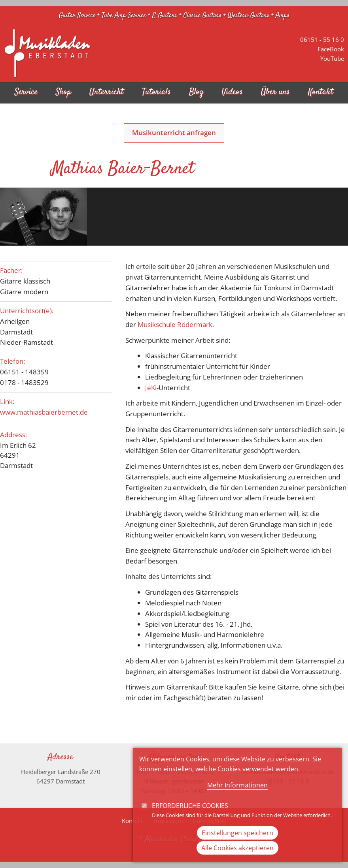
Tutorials (156, 92)
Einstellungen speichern (237, 845)
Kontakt (321, 92)
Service (26, 92)
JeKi (151, 388)
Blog (196, 92)
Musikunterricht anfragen (174, 132)
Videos (232, 92)
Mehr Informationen (237, 797)
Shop (63, 92)
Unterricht (107, 92)
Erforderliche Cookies (190, 817)
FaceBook (331, 49)
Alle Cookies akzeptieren (237, 860)
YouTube (332, 58)
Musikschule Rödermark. (176, 324)
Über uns (275, 92)
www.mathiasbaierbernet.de (44, 412)
